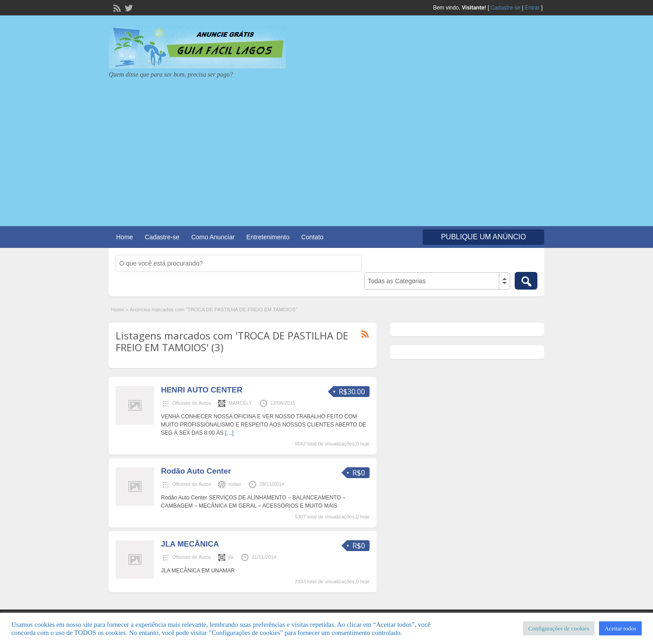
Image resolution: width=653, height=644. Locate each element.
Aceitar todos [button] (620, 628)
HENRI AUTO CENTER (202, 390)
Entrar (532, 8)
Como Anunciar (213, 237)
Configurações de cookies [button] (559, 628)
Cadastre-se (505, 8)
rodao (235, 484)
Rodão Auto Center (196, 471)
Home (124, 237)
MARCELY (240, 403)
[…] (229, 433)
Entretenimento (268, 237)
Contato (312, 237)
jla (231, 557)
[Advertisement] (326, 147)
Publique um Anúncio (483, 237)
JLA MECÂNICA (190, 544)
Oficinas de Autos (192, 403)
